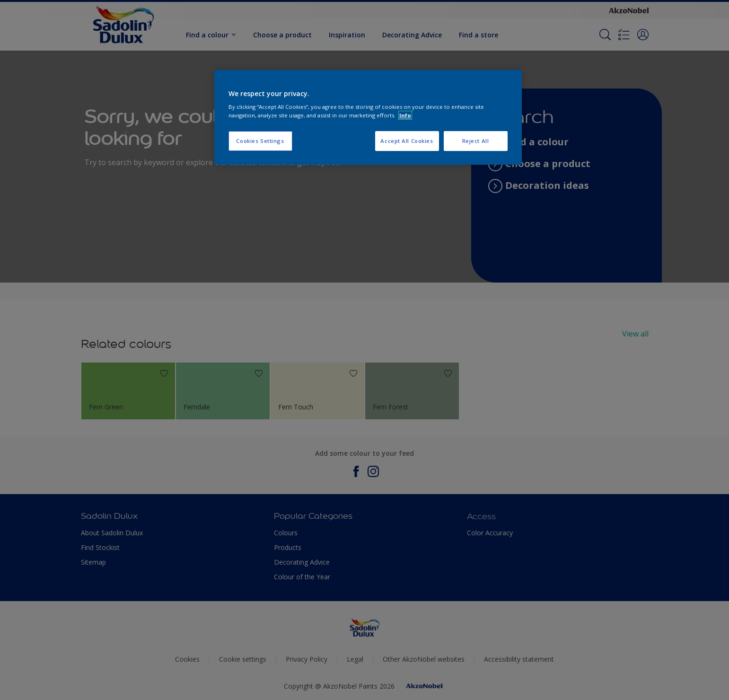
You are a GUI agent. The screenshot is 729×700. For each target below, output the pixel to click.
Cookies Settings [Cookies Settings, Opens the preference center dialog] (260, 141)
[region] (368, 117)
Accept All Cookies (407, 141)
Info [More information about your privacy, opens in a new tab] (405, 115)
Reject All (476, 141)
